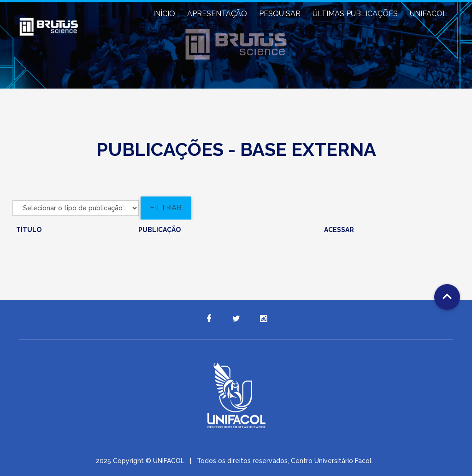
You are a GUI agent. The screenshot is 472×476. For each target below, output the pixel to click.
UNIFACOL (428, 14)
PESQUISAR (280, 14)
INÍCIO (164, 14)
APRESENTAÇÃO (217, 14)
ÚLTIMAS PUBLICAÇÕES (355, 14)
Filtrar (166, 208)
